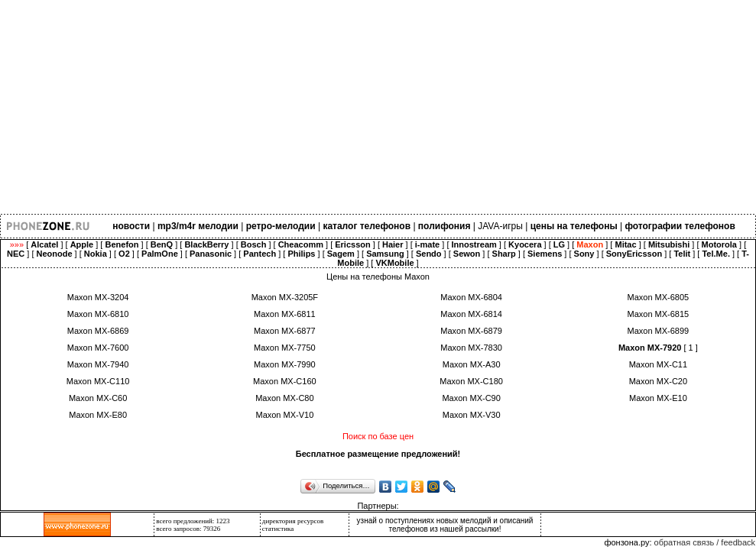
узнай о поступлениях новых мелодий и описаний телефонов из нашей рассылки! (445, 525)
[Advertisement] (378, 107)
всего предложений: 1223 (193, 521)
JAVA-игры (500, 226)
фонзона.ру (626, 542)
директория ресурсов (293, 521)
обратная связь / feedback (705, 542)
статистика (278, 529)
